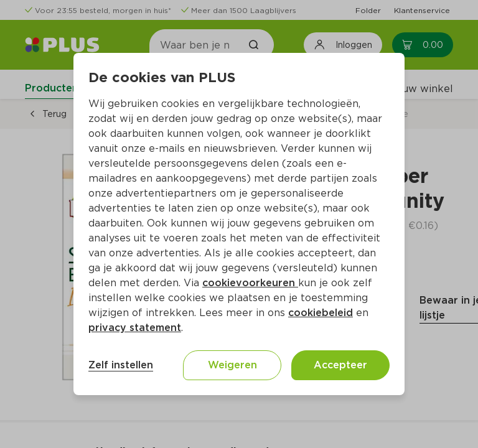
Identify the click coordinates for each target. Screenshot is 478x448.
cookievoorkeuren (250, 283)
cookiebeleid (321, 313)
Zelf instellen (121, 365)
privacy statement (135, 328)
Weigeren (232, 365)
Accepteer (340, 365)
